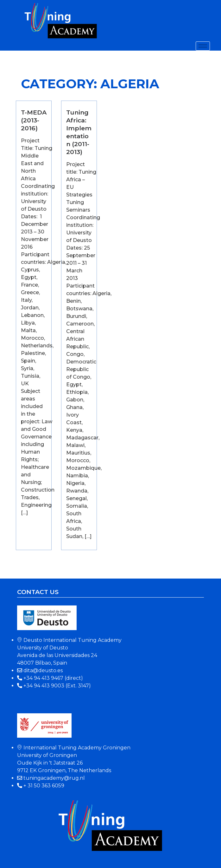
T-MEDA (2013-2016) (34, 120)
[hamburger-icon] (203, 46)
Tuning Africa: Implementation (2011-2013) (79, 132)
